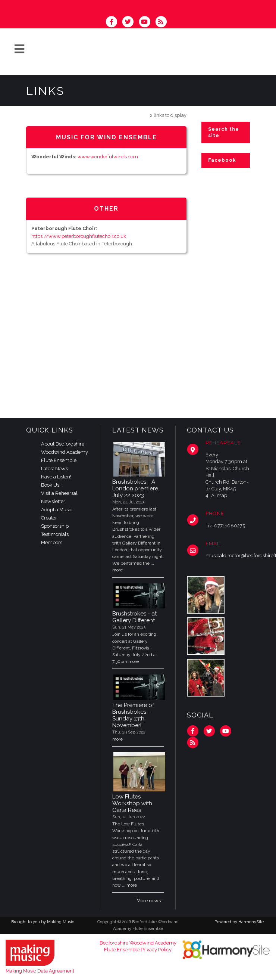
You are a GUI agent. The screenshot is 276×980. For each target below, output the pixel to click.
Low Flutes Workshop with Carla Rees (132, 803)
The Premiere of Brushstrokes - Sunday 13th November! (133, 715)
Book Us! (51, 485)
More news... (150, 901)
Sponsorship (55, 526)
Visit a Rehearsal (59, 493)
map (222, 495)
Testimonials (55, 534)
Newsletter (53, 501)
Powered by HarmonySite (239, 922)
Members (52, 542)
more (117, 570)
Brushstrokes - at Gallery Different (134, 617)
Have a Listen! (56, 477)
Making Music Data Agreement (40, 971)
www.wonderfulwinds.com (108, 157)
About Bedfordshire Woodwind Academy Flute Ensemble (65, 452)
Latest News (54, 469)
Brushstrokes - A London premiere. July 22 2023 (136, 489)
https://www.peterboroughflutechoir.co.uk (79, 236)
